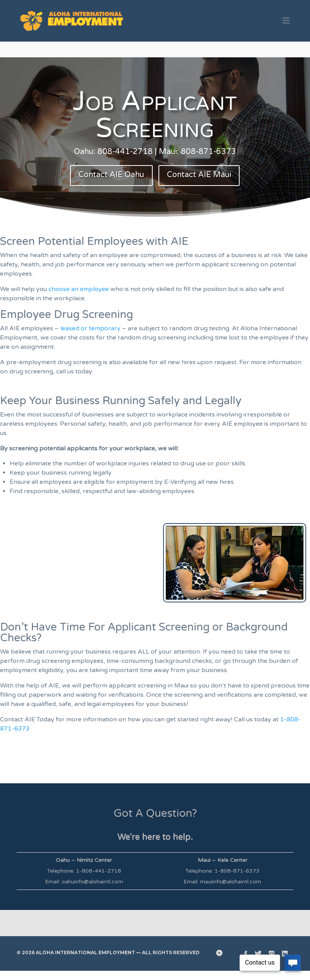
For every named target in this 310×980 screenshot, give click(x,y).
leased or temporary (90, 328)
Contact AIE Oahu (111, 175)
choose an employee (79, 289)
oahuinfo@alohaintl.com (92, 882)
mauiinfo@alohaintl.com (231, 882)
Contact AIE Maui (199, 175)
